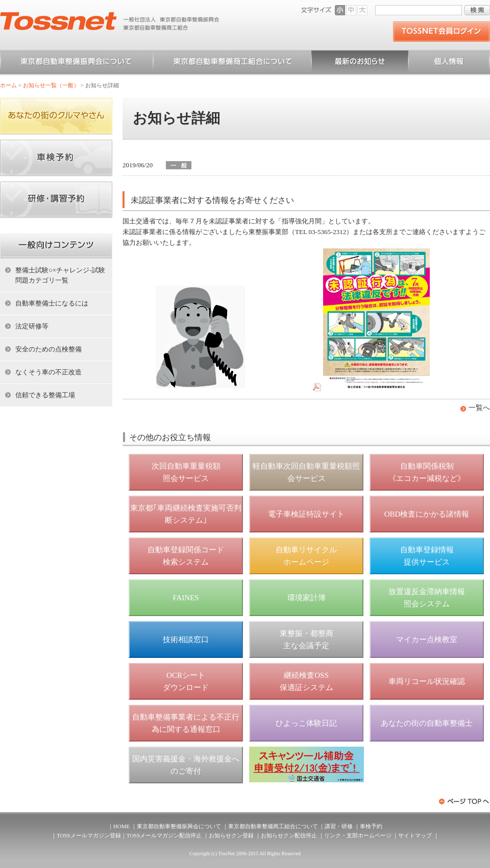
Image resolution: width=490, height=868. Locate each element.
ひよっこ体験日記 (306, 723)
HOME (121, 826)
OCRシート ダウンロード (186, 681)
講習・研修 (339, 826)
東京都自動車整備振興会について (77, 63)
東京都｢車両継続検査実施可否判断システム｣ (186, 514)
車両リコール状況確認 (427, 681)
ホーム (8, 85)
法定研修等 (32, 326)
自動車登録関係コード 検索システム (186, 556)
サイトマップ (415, 835)
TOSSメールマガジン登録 (89, 835)
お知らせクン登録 (231, 835)
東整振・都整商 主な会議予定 (307, 640)
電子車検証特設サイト (306, 514)
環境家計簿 (307, 598)
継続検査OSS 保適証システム (307, 681)
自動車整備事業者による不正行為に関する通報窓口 (186, 723)
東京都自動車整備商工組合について (232, 63)
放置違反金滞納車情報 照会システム (427, 598)
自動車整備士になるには (52, 303)
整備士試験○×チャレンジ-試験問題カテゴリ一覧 (60, 275)
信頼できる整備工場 (45, 395)
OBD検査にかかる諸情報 (427, 514)
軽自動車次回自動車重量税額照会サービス (306, 472)
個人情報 (449, 63)
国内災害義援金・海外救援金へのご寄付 (186, 765)
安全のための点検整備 (48, 349)
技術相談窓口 (186, 640)
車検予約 (371, 826)
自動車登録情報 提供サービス (427, 556)
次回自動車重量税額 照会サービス (186, 472)
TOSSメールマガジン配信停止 (164, 835)
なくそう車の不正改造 (48, 372)
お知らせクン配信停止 (289, 835)
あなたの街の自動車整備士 (427, 723)
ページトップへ (464, 801)
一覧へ (479, 408)
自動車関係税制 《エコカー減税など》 (427, 472)
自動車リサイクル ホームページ (306, 556)
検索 (477, 10)
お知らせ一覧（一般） (360, 63)
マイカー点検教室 (427, 640)
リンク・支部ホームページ (358, 835)
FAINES (186, 598)
